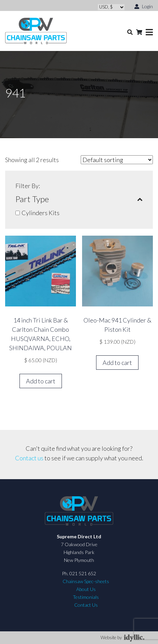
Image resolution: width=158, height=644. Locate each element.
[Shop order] (117, 160)
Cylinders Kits (41, 213)
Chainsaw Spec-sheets (86, 581)
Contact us (29, 458)
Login (144, 6)
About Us (86, 589)
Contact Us (86, 605)
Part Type (79, 199)
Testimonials (86, 597)
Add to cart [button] (41, 381)
